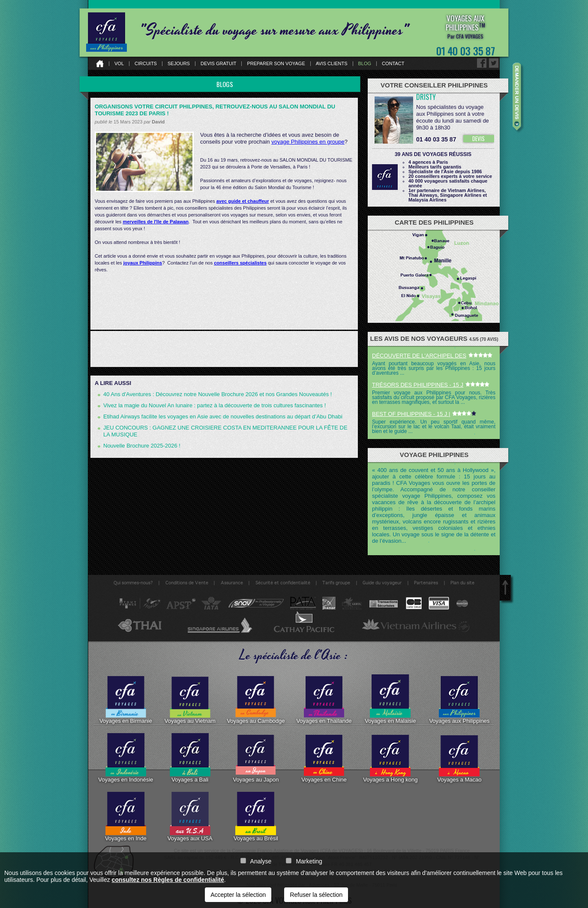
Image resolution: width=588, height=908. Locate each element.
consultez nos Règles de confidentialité (168, 880)
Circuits (146, 64)
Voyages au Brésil (256, 817)
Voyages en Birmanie (126, 699)
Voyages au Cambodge (256, 699)
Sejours (179, 64)
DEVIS (478, 138)
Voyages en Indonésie (126, 758)
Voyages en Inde (126, 817)
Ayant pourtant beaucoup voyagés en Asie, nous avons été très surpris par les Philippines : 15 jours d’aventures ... (434, 368)
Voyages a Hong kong (390, 758)
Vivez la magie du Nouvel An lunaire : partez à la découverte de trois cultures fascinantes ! (214, 405)
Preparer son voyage (276, 64)
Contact (393, 64)
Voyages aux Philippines (459, 699)
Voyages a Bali (190, 758)
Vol (119, 64)
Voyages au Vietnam (190, 699)
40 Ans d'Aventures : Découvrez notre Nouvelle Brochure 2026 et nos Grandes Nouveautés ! (217, 394)
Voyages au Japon (256, 758)
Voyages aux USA (190, 817)
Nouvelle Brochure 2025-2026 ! (142, 446)
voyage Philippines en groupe (308, 142)
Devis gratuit (219, 64)
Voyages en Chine (324, 758)
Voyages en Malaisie (390, 699)
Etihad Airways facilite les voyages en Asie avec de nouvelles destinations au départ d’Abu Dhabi (223, 416)
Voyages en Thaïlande (324, 699)
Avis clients (332, 64)
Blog (365, 64)
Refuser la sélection (316, 895)
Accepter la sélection (238, 895)
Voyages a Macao (459, 758)
